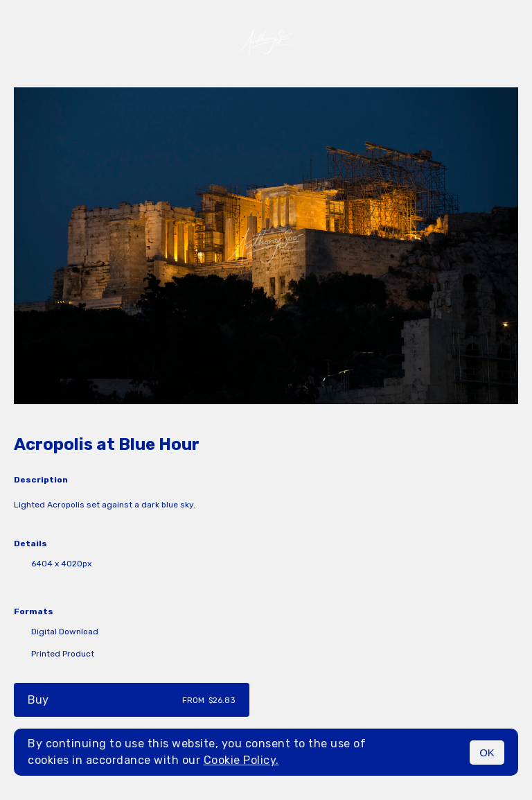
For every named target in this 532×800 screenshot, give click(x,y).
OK (487, 753)
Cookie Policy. (241, 760)
